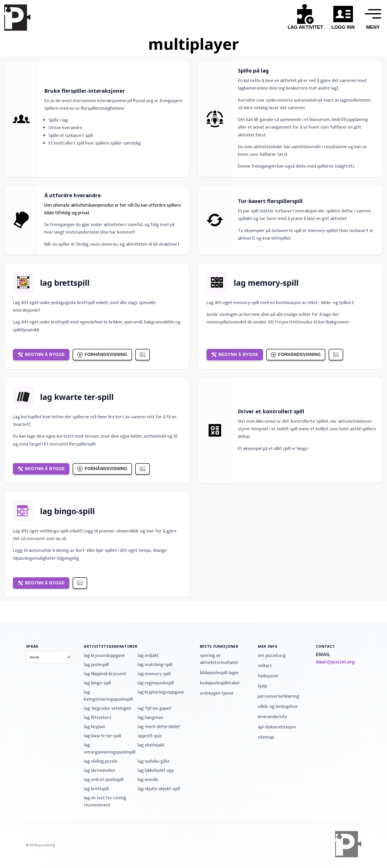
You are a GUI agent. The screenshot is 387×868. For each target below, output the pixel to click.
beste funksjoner (219, 646)
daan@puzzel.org (335, 662)
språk (32, 646)
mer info (268, 646)
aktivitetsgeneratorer (111, 646)
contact (325, 646)
